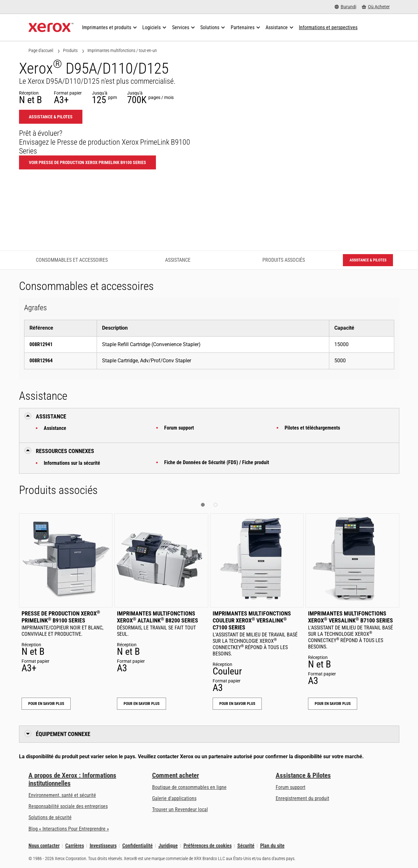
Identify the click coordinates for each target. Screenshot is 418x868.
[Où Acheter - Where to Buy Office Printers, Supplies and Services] (376, 7)
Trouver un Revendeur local (180, 809)
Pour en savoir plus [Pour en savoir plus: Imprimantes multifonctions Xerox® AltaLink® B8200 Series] (141, 704)
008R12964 (41, 361)
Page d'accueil (41, 50)
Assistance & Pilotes (303, 775)
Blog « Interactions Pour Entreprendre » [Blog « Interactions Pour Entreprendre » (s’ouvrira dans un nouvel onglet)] (69, 829)
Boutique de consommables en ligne (189, 787)
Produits (70, 50)
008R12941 (41, 344)
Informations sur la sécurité (72, 463)
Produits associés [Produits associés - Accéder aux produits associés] (284, 260)
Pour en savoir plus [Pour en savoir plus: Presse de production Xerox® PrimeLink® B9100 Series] (46, 704)
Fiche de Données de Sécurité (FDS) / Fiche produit (217, 462)
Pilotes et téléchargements (312, 428)
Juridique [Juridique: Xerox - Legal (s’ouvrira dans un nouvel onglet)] (168, 846)
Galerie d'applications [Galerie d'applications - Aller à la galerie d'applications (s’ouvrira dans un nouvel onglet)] (174, 798)
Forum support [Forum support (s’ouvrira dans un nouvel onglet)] (291, 787)
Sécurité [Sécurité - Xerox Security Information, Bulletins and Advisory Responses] (246, 846)
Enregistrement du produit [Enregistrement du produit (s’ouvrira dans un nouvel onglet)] (302, 798)
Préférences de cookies (208, 846)
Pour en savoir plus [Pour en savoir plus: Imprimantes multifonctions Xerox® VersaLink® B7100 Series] (333, 704)
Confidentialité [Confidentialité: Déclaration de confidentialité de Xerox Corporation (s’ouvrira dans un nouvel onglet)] (138, 846)
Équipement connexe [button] (63, 734)
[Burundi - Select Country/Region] (345, 7)
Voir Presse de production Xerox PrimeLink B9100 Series (87, 162)
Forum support (179, 428)
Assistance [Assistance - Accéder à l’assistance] (178, 260)
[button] (203, 505)
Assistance (55, 428)
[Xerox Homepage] (51, 28)
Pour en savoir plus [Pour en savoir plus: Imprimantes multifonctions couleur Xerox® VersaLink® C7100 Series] (237, 704)
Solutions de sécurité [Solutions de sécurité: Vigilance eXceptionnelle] (50, 817)
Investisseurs (103, 846)
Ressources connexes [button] (65, 451)
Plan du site (272, 846)
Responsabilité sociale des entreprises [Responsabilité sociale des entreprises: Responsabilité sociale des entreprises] (68, 806)
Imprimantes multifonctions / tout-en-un (122, 50)
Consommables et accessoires (72, 260)
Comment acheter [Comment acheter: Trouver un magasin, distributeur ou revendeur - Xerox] (176, 775)
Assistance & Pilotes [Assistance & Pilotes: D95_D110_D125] (51, 117)
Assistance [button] (51, 416)
